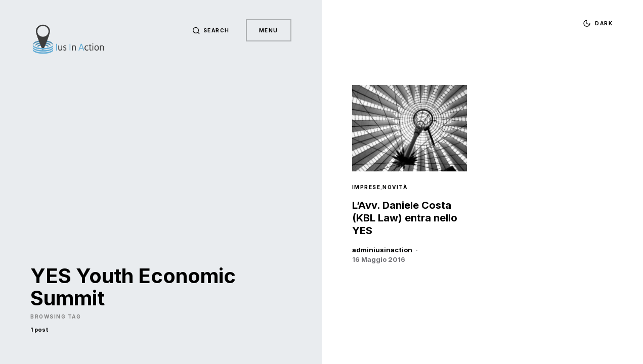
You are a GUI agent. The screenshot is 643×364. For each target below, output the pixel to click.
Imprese (367, 187)
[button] (211, 30)
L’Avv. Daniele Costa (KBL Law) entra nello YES (405, 218)
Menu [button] (269, 30)
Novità (395, 187)
